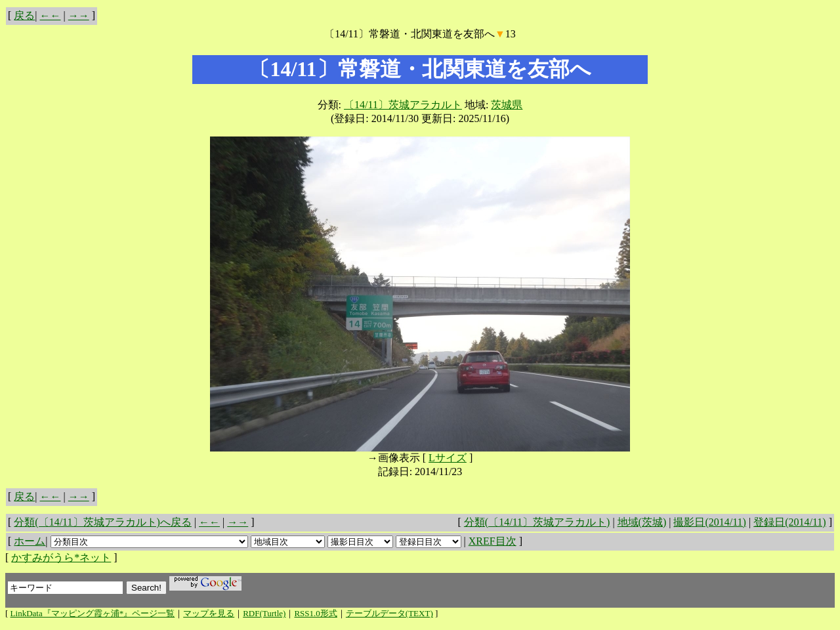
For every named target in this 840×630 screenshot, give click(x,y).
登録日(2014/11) (790, 522)
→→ (79, 15)
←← (51, 15)
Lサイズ (448, 458)
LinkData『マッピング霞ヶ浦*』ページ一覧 (93, 613)
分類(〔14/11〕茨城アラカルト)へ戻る (103, 522)
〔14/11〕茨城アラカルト (403, 105)
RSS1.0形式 (315, 613)
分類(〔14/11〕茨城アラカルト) (537, 522)
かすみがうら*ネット (61, 557)
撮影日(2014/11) (710, 522)
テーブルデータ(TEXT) (389, 613)
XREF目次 (493, 541)
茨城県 (507, 105)
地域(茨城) (642, 522)
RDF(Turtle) (264, 613)
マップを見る (209, 613)
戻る (24, 15)
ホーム (30, 541)
